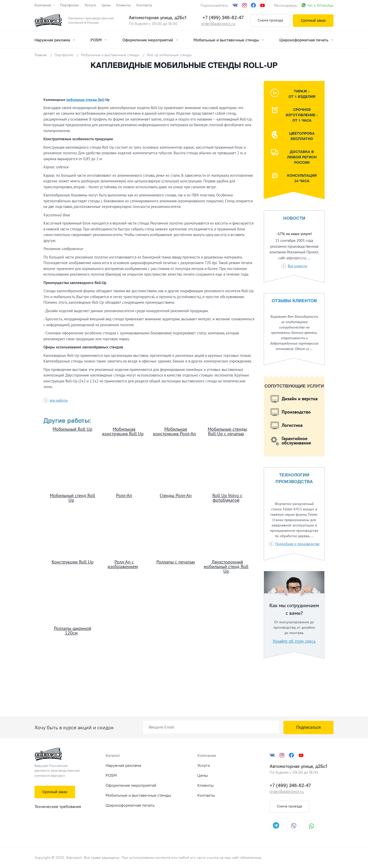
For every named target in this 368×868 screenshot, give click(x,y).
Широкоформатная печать (306, 40)
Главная (41, 55)
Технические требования (58, 806)
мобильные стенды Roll (85, 100)
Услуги (90, 5)
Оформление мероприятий (150, 40)
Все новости (297, 266)
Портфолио (70, 5)
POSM (99, 40)
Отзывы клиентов (294, 301)
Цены (106, 5)
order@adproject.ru (218, 24)
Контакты (144, 5)
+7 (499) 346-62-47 (223, 17)
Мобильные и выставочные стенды (229, 40)
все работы (59, 400)
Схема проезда (270, 20)
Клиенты (124, 5)
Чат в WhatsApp (320, 5)
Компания (44, 5)
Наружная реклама (55, 40)
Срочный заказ (313, 20)
